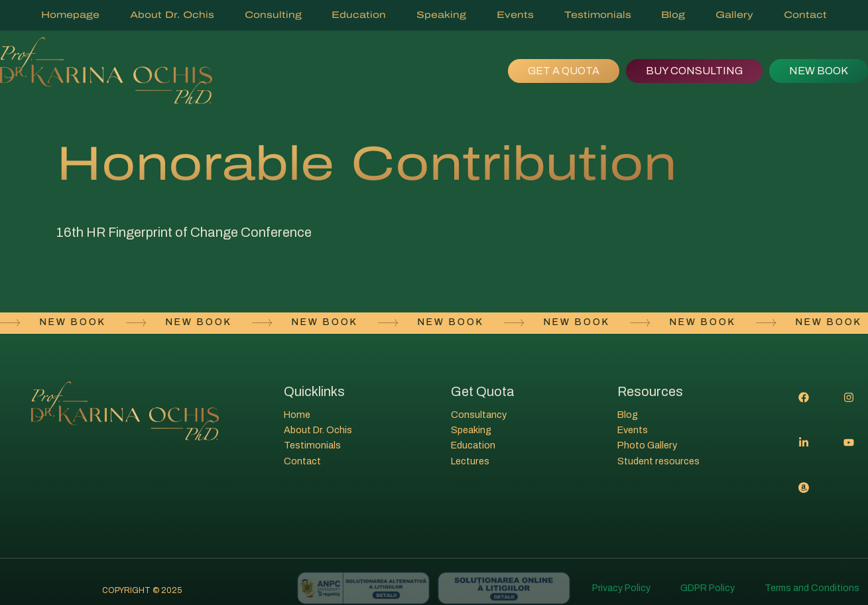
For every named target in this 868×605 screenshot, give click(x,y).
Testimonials (598, 15)
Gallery (734, 15)
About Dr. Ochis (172, 15)
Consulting (273, 15)
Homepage (70, 15)
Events (515, 15)
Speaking (441, 15)
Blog (673, 15)
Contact (805, 15)
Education (359, 15)
